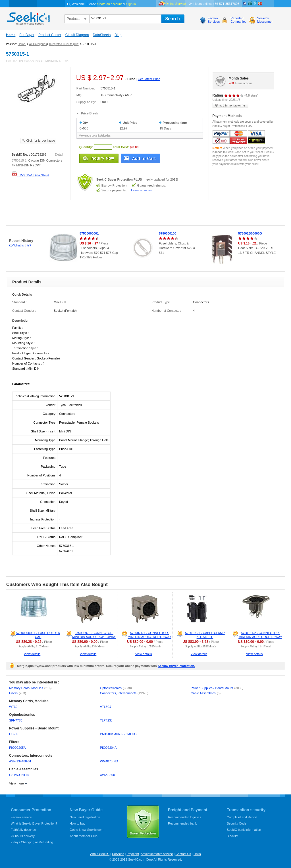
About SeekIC (100, 854)
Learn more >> (141, 190)
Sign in (131, 4)
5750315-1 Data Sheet (30, 175)
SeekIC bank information (244, 830)
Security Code (237, 823)
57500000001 (89, 233)
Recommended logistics (185, 817)
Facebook (245, 4)
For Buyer (27, 35)
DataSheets (102, 35)
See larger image (38, 141)
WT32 (13, 707)
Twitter (255, 4)
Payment (133, 854)
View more (16, 783)
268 (231, 83)
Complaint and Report (242, 817)
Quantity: (86, 147)
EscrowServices (214, 20)
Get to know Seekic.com (87, 830)
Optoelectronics (116, 688)
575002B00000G (250, 233)
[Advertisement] (103, 213)
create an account (109, 4)
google (260, 4)
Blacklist (232, 836)
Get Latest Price (149, 79)
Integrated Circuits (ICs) (64, 44)
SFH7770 (16, 720)
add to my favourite (230, 105)
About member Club (84, 836)
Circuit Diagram (77, 35)
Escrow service (21, 817)
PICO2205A (17, 748)
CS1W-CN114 (19, 775)
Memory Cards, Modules (30, 688)
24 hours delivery (23, 836)
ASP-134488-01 (20, 761)
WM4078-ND (109, 761)
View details (32, 654)
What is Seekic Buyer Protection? (34, 823)
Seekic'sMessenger (265, 20)
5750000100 (168, 233)
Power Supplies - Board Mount (217, 688)
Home (11, 35)
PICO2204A (108, 748)
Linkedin (250, 4)
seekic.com (28, 17)
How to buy (77, 823)
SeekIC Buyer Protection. (176, 666)
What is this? (22, 245)
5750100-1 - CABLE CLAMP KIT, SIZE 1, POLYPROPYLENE (205, 637)
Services (118, 854)
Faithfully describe (23, 830)
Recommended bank (182, 823)
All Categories (38, 44)
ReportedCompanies (238, 20)
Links (197, 854)
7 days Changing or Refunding (32, 842)
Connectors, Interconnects (124, 693)
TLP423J (106, 720)
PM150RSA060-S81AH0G (118, 734)
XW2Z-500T (108, 775)
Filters (18, 693)
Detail (59, 154)
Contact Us (183, 854)
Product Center (50, 35)
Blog (118, 35)
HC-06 (14, 734)
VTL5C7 (106, 707)
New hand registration (85, 817)
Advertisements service (157, 854)
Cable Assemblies (206, 693)
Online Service (176, 4)
